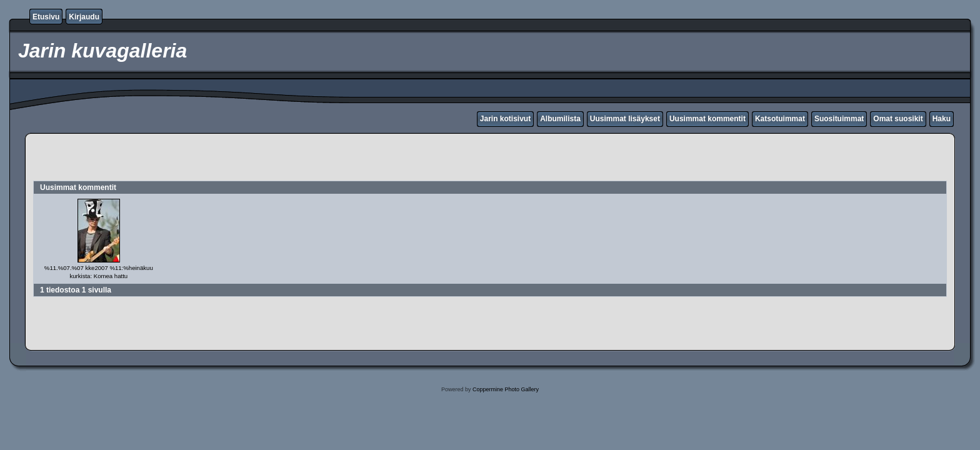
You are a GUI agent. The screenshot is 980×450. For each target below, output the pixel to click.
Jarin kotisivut (505, 119)
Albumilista (560, 119)
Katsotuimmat (780, 119)
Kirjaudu (84, 17)
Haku (942, 119)
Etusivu (46, 17)
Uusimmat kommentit (707, 119)
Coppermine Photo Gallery (506, 389)
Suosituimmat (839, 119)
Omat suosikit (898, 119)
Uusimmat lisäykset (625, 119)
